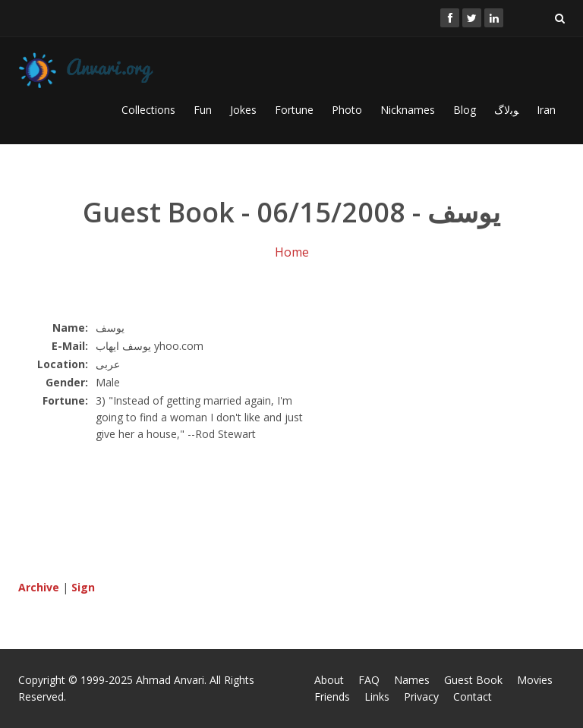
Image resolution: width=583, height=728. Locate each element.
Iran (546, 110)
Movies (535, 680)
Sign (83, 587)
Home (292, 252)
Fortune (294, 110)
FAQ (369, 680)
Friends (332, 696)
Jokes (243, 110)
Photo (347, 110)
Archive (39, 587)
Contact (473, 696)
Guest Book (473, 680)
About (329, 680)
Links (377, 696)
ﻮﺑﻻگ (506, 110)
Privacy (421, 696)
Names (412, 680)
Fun (203, 110)
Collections (148, 110)
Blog (465, 110)
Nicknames (408, 110)
